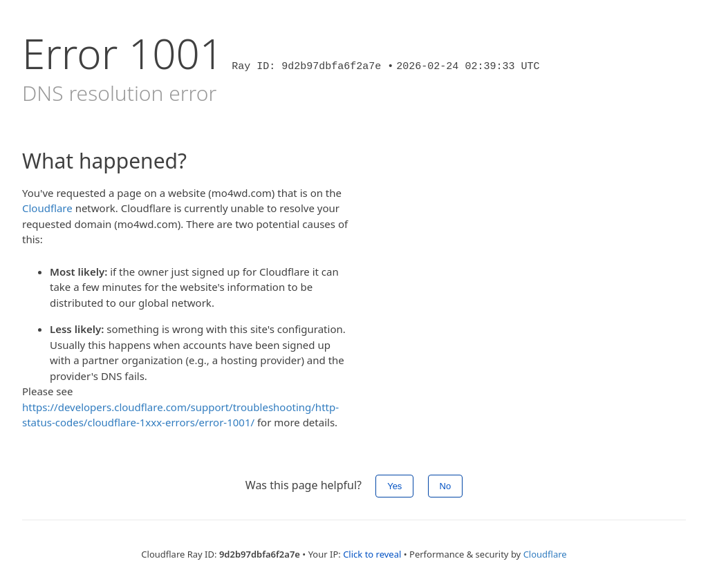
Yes (394, 486)
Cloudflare (47, 208)
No (446, 486)
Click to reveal (372, 554)
